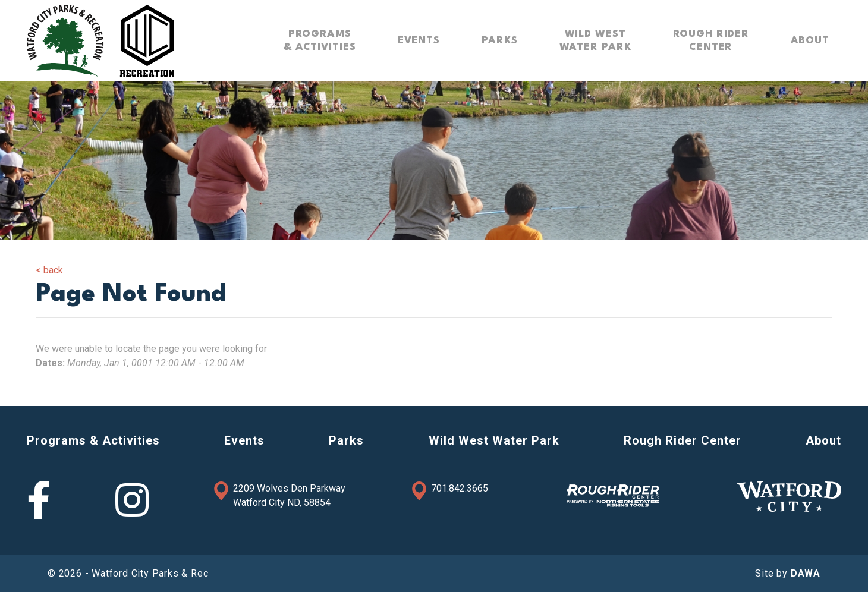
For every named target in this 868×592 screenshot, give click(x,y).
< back (49, 270)
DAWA (806, 573)
